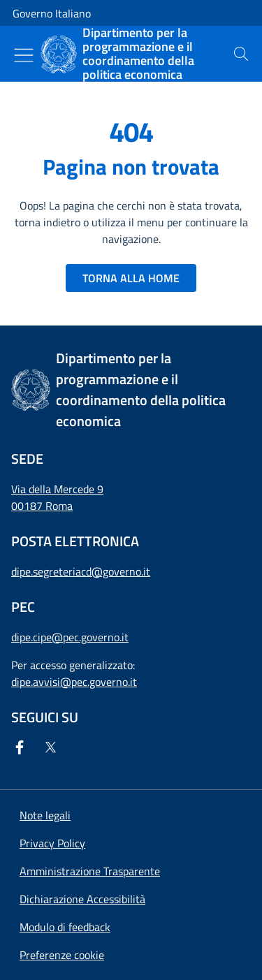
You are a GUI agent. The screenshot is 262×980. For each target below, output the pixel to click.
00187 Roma (42, 506)
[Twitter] (53, 747)
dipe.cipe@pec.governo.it (70, 637)
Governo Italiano (52, 13)
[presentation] (241, 54)
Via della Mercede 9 (57, 489)
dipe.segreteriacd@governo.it (81, 571)
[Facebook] (22, 747)
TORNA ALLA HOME (131, 278)
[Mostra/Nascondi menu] (24, 55)
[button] (62, 955)
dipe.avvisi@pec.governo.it (74, 682)
